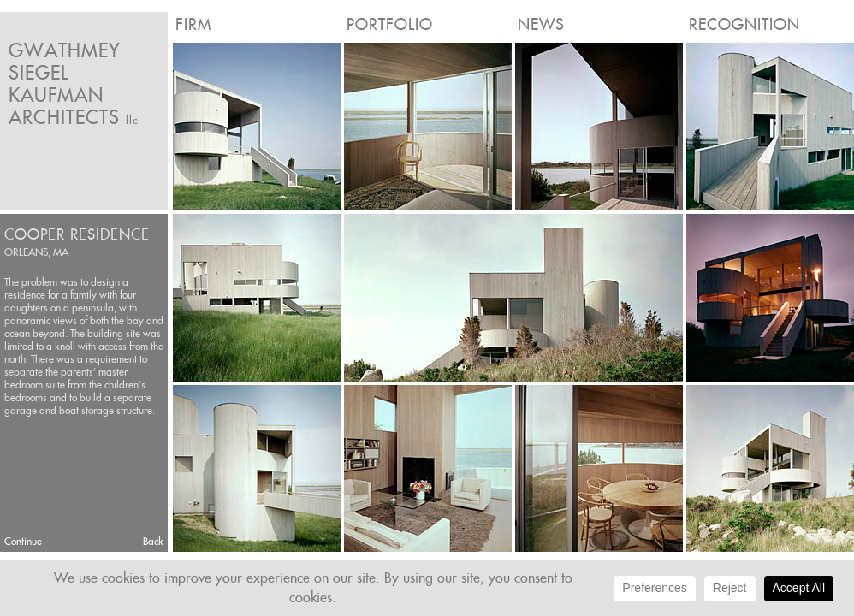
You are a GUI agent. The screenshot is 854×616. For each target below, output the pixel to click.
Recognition (744, 24)
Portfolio (390, 24)
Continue (23, 541)
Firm (193, 24)
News (541, 24)
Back (153, 541)
